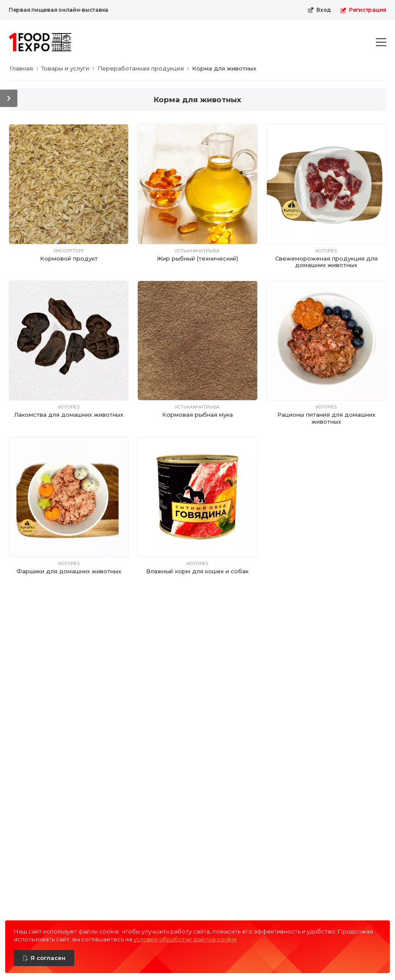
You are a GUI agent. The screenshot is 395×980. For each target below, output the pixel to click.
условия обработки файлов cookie (185, 939)
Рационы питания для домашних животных (326, 418)
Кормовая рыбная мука (197, 415)
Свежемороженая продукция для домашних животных (326, 262)
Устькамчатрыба (197, 251)
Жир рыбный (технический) (197, 258)
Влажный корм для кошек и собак (197, 571)
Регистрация (363, 10)
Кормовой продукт (69, 258)
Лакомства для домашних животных (69, 415)
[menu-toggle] (381, 42)
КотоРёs (326, 251)
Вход (319, 10)
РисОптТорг (69, 251)
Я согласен (48, 958)
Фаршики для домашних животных (69, 571)
